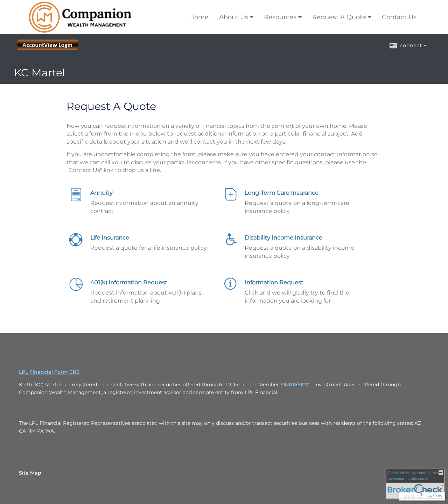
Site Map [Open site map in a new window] (30, 473)
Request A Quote (339, 17)
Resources (280, 17)
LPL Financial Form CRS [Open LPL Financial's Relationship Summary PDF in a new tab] (49, 372)
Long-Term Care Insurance (282, 193)
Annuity (101, 193)
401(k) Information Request (129, 282)
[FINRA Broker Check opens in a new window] (415, 484)
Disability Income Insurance (283, 238)
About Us (234, 17)
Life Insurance (110, 238)
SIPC (303, 385)
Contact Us (399, 17)
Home (199, 17)
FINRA (288, 385)
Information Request (274, 282)
